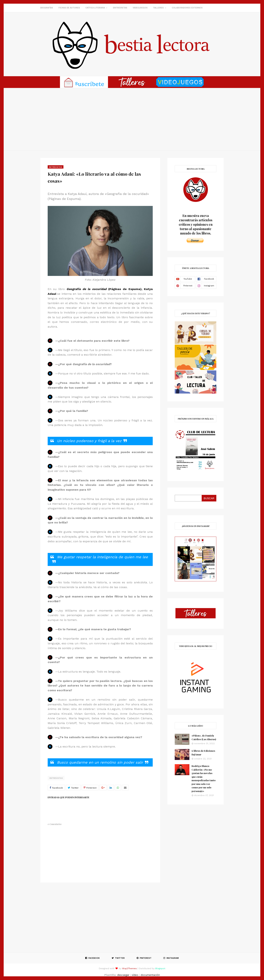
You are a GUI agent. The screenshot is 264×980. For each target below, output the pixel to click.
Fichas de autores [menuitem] (69, 8)
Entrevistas (56, 778)
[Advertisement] (132, 119)
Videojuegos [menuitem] (140, 8)
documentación (150, 975)
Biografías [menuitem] (47, 8)
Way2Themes (129, 968)
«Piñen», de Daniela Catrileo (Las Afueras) (204, 737)
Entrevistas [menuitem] (120, 8)
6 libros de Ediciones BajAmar (203, 753)
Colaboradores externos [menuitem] (187, 8)
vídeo (135, 975)
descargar (123, 975)
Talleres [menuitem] (158, 8)
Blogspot (160, 968)
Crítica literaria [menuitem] (95, 8)
